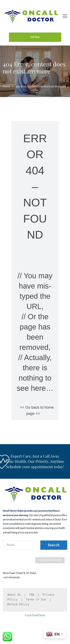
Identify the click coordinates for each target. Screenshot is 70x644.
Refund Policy (18, 604)
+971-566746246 (11, 577)
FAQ (32, 595)
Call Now (35, 37)
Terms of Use (36, 600)
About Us (14, 595)
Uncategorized (50, 560)
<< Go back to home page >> (37, 410)
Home (6, 86)
